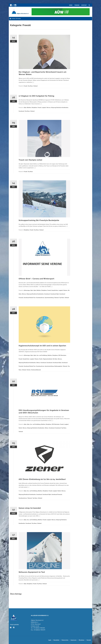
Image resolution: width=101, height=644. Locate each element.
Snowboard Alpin (55, 294)
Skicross (49, 107)
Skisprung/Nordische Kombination (60, 107)
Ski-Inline (55, 359)
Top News (30, 86)
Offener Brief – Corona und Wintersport (36, 279)
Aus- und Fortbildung (42, 355)
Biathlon (29, 107)
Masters (65, 290)
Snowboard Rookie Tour (30, 298)
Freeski (26, 86)
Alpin (25, 107)
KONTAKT (84, 5)
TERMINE (77, 5)
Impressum (74, 640)
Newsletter (56, 640)
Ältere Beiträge (16, 594)
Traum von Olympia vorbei (30, 160)
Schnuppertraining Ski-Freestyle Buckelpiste (39, 220)
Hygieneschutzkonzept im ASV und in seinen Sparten (42, 346)
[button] (16, 19)
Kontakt (89, 640)
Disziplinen (34, 107)
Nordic (41, 359)
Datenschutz (65, 640)
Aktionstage (27, 290)
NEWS (71, 5)
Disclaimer (82, 640)
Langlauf (44, 107)
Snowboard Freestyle (57, 494)
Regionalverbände (48, 359)
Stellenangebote (58, 366)
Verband (35, 86)
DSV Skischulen (62, 355)
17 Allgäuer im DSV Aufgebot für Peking (36, 96)
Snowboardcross (40, 298)
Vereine (29, 370)
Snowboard (22, 111)
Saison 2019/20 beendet (30, 508)
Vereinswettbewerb (36, 370)
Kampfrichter (55, 290)
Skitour (38, 363)
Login (50, 640)
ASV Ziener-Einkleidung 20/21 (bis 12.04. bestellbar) (42, 479)
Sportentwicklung (49, 298)
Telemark (56, 298)
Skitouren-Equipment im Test (32, 572)
